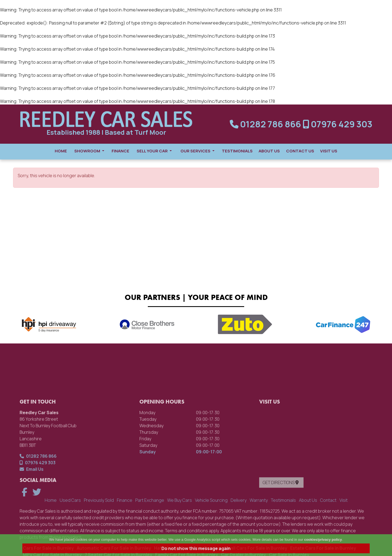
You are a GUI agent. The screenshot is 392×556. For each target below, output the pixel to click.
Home (61, 151)
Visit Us (329, 151)
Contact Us (300, 151)
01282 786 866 (266, 124)
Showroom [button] (89, 151)
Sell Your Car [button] (154, 151)
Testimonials (237, 151)
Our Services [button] (197, 151)
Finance (120, 151)
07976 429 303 (338, 124)
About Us (269, 151)
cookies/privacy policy (323, 540)
